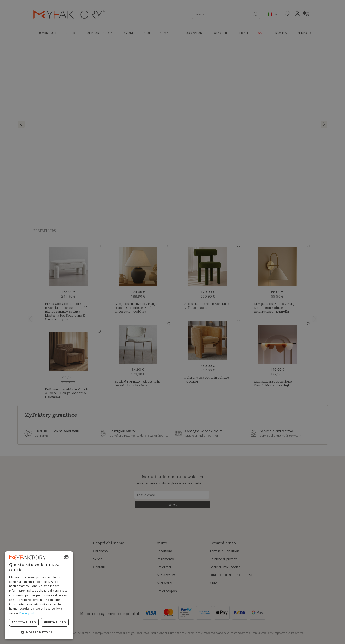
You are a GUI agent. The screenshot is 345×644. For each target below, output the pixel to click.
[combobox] (66, 557)
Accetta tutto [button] (24, 622)
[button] (39, 632)
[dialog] (39, 595)
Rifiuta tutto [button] (55, 622)
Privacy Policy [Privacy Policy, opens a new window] (29, 613)
